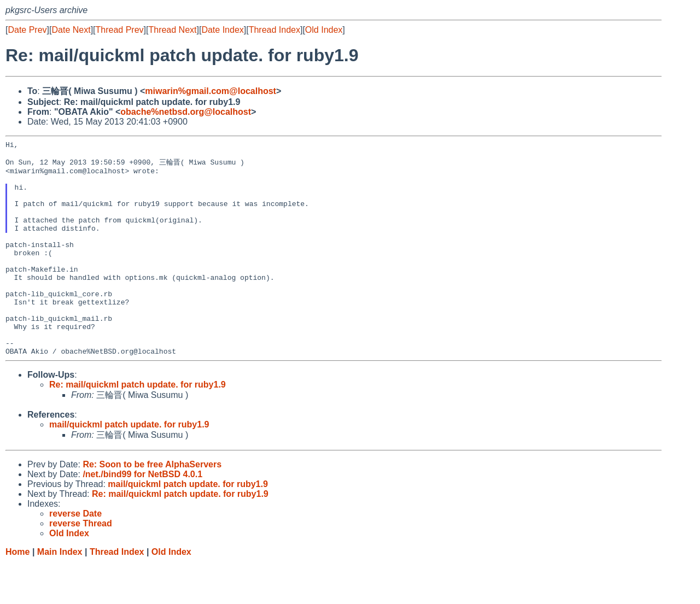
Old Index (324, 30)
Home (17, 593)
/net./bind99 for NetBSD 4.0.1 (142, 516)
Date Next (71, 30)
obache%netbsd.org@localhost (186, 112)
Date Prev (27, 30)
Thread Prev (120, 30)
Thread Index (275, 30)
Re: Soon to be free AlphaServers (152, 506)
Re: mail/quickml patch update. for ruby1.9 (138, 426)
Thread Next (172, 30)
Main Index (60, 593)
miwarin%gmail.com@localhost (211, 91)
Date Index (222, 30)
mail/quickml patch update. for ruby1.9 (129, 466)
